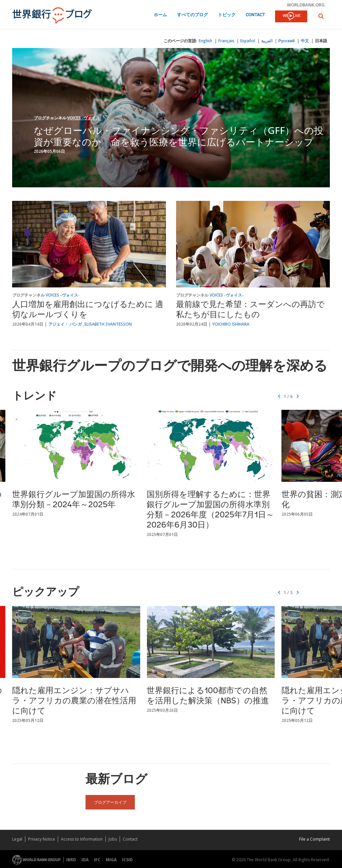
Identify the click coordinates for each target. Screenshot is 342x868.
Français (226, 41)
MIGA (111, 860)
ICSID (127, 860)
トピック (227, 15)
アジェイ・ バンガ (65, 324)
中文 (305, 41)
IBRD (71, 860)
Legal (17, 839)
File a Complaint (314, 839)
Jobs (113, 839)
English (205, 41)
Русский (287, 41)
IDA (85, 860)
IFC (97, 860)
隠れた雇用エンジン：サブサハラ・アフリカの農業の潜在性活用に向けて (74, 701)
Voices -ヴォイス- (84, 118)
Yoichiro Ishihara (231, 324)
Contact (255, 15)
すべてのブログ (192, 15)
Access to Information (82, 839)
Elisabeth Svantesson (108, 324)
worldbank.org (306, 5)
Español (248, 41)
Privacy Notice (42, 839)
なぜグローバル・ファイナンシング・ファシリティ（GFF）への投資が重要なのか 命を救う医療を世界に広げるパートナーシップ (179, 136)
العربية (267, 41)
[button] (321, 16)
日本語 (321, 41)
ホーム (160, 15)
